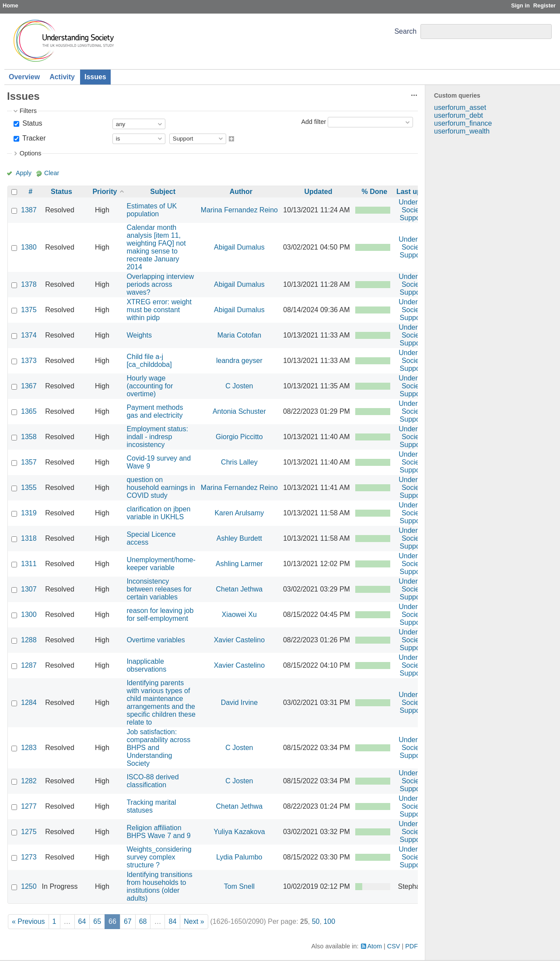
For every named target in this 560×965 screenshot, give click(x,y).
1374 (29, 335)
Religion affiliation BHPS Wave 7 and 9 (158, 832)
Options (31, 153)
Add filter (313, 122)
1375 (29, 310)
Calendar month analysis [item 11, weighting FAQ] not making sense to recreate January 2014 (156, 247)
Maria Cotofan (240, 335)
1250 (29, 886)
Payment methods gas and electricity (155, 411)
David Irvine (239, 703)
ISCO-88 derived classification (152, 781)
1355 (29, 488)
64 (82, 921)
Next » (194, 921)
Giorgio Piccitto (239, 437)
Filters (28, 111)
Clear (52, 173)
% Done (375, 192)
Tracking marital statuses (151, 806)
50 (316, 921)
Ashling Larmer (239, 564)
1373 (29, 361)
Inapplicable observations (146, 665)
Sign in (520, 5)
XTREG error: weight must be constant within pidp (159, 310)
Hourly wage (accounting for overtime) (150, 386)
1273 (29, 857)
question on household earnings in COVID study (161, 488)
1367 (29, 386)
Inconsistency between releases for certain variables (159, 589)
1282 (29, 781)
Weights (139, 335)
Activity (62, 77)
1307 (29, 589)
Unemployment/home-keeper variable (161, 564)
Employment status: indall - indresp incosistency (157, 437)
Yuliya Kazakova (239, 832)
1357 (29, 462)
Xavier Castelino (240, 640)
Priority (105, 192)
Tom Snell (239, 886)
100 (329, 921)
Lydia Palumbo (239, 857)
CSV (394, 946)
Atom (375, 946)
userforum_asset (460, 107)
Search (405, 31)
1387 (29, 210)
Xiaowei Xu (239, 615)
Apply (24, 173)
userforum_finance (463, 123)
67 (128, 921)
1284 (29, 703)
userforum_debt (458, 115)
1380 (29, 247)
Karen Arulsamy (239, 513)
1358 (29, 437)
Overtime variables (156, 640)
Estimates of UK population (152, 210)
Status (31, 123)
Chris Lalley (239, 462)
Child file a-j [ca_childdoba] (149, 361)
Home (10, 5)
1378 (29, 284)
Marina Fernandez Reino (239, 210)
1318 (29, 538)
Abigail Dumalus (239, 247)
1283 (29, 748)
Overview (24, 77)
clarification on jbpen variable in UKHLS (158, 513)
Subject (163, 192)
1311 (29, 564)
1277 (29, 806)
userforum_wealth (462, 131)
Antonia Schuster (239, 411)
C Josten (239, 386)
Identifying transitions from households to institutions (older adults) (159, 886)
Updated (318, 192)
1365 (29, 411)
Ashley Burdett (239, 538)
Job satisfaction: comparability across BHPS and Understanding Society (158, 748)
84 (172, 921)
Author (241, 192)
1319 (29, 513)
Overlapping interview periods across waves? (160, 284)
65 (97, 921)
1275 (29, 832)
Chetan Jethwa (240, 589)
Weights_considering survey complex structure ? (159, 857)
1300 (29, 615)
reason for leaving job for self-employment (160, 615)
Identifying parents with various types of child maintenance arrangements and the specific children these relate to (161, 703)
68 (143, 921)
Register (544, 5)
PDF (411, 946)
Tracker (33, 138)
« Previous (28, 921)
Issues (95, 77)
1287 (29, 665)
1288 (29, 640)
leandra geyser (239, 361)
